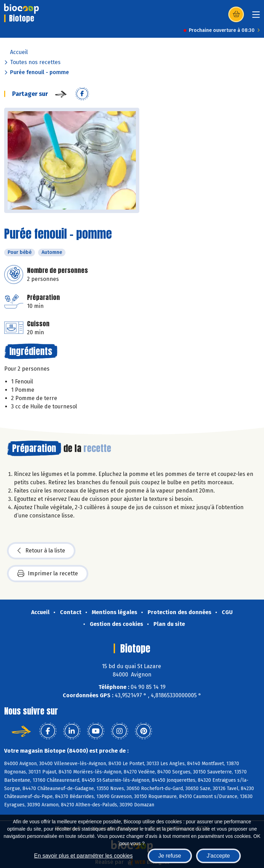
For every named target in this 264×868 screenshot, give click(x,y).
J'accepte (218, 856)
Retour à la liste (41, 551)
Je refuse (170, 856)
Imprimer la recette (48, 574)
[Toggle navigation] (256, 17)
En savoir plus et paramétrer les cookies (83, 856)
